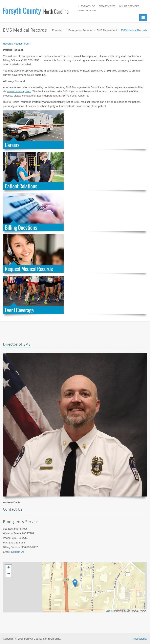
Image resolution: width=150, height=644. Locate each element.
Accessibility (140, 639)
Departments (107, 6)
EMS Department (107, 30)
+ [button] (9, 568)
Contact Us (18, 552)
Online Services (129, 6)
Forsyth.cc (88, 6)
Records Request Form (17, 44)
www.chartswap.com (19, 91)
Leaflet (109, 611)
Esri (128, 611)
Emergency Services (80, 30)
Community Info (87, 10)
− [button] (9, 574)
